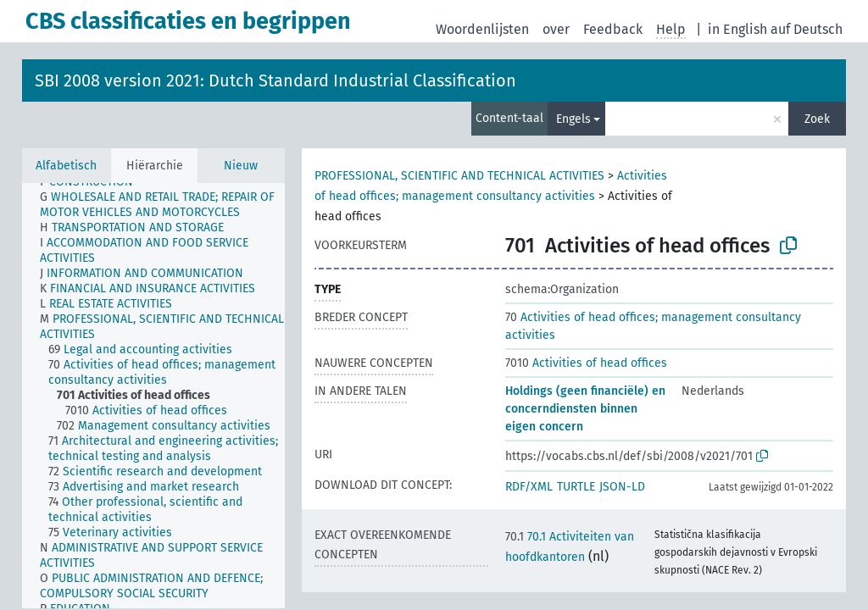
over (556, 29)
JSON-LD (622, 487)
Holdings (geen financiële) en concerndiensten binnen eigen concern (585, 409)
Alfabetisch (66, 166)
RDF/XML (529, 487)
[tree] (153, 396)
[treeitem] (170, 205)
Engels (573, 119)
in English (737, 29)
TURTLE (576, 487)
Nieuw (241, 166)
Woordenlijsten (482, 29)
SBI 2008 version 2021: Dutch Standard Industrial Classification (275, 80)
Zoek (817, 119)
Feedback (613, 29)
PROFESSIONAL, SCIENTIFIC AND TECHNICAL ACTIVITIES (459, 176)
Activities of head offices (586, 363)
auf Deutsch (807, 29)
